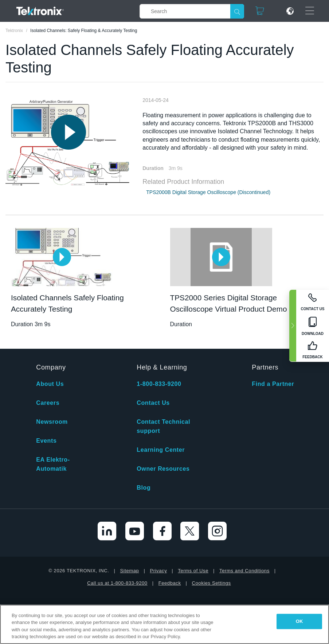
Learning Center (161, 450)
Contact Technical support (163, 426)
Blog (144, 488)
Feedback (170, 583)
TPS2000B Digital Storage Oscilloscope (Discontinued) (208, 192)
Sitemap (130, 571)
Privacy (158, 571)
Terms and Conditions (244, 571)
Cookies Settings (211, 583)
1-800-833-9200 (159, 384)
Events (46, 441)
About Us (50, 384)
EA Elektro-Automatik (53, 464)
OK (299, 621)
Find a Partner (273, 384)
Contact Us (153, 403)
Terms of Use (193, 571)
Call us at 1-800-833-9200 (117, 583)
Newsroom (52, 422)
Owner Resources (163, 469)
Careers (48, 403)
